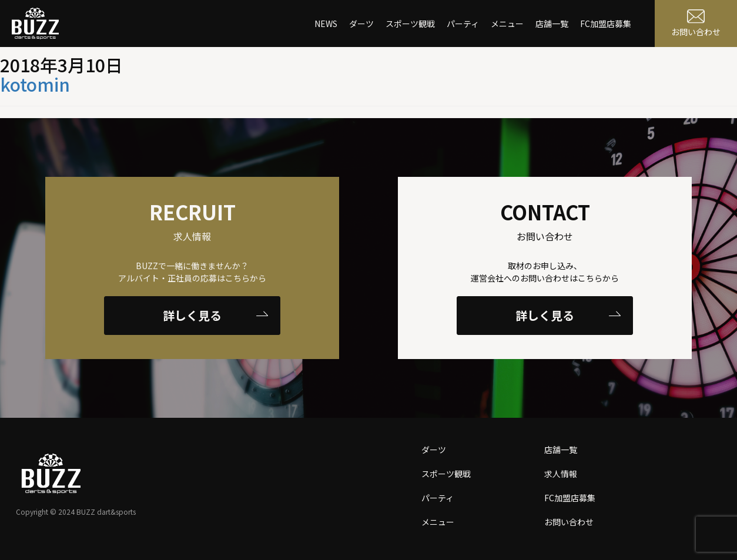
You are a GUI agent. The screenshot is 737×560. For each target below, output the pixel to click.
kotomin (35, 84)
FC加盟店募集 (606, 24)
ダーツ (361, 24)
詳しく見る (215, 315)
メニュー (507, 24)
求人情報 (561, 474)
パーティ (463, 24)
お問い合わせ (569, 522)
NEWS (326, 24)
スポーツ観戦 (410, 24)
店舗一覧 (552, 24)
